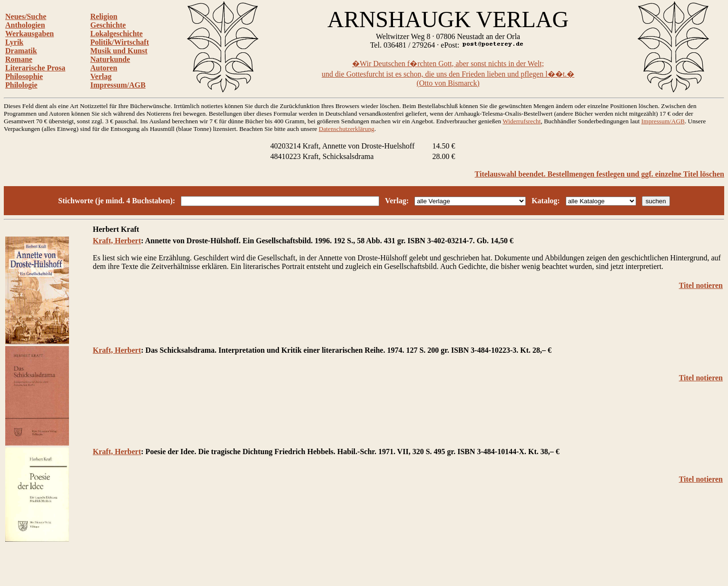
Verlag (101, 76)
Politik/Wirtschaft (120, 42)
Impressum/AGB (118, 85)
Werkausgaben (30, 34)
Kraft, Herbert (117, 241)
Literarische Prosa (35, 68)
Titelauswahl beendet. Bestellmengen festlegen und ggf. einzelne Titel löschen (600, 174)
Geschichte (108, 25)
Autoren (104, 68)
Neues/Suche (26, 16)
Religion (104, 16)
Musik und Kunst (119, 51)
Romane (19, 59)
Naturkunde (110, 59)
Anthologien (25, 25)
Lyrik (14, 42)
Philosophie (24, 76)
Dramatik (21, 51)
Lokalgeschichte (117, 34)
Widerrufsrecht (521, 121)
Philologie (21, 85)
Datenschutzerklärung (347, 129)
